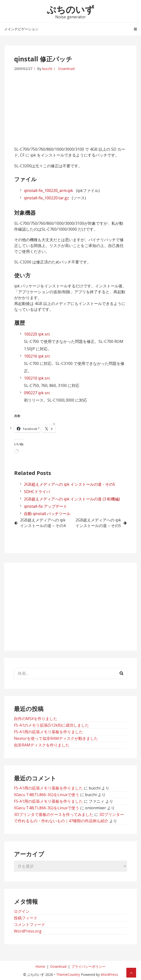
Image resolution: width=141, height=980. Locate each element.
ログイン (22, 911)
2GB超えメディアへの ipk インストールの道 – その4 (43, 523)
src (47, 334)
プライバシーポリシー (88, 966)
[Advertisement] (70, 106)
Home (40, 966)
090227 (31, 393)
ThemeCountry (68, 974)
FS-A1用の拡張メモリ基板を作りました (48, 732)
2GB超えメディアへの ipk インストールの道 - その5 (70, 484)
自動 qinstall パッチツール (47, 514)
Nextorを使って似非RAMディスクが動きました (56, 738)
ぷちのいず (70, 9)
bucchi (47, 69)
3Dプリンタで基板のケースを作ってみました (54, 814)
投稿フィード (26, 918)
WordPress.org (28, 931)
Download (66, 69)
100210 (31, 378)
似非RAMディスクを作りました (42, 745)
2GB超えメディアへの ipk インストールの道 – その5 (98, 523)
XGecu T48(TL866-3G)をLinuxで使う (47, 795)
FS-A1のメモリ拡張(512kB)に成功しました (51, 725)
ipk (41, 334)
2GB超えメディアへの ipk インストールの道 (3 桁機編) (72, 499)
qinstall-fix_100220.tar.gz (46, 198)
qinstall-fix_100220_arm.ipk (49, 191)
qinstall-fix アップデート (46, 506)
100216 (31, 356)
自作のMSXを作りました (36, 719)
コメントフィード (30, 924)
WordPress (109, 974)
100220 (31, 334)
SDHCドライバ (37, 492)
